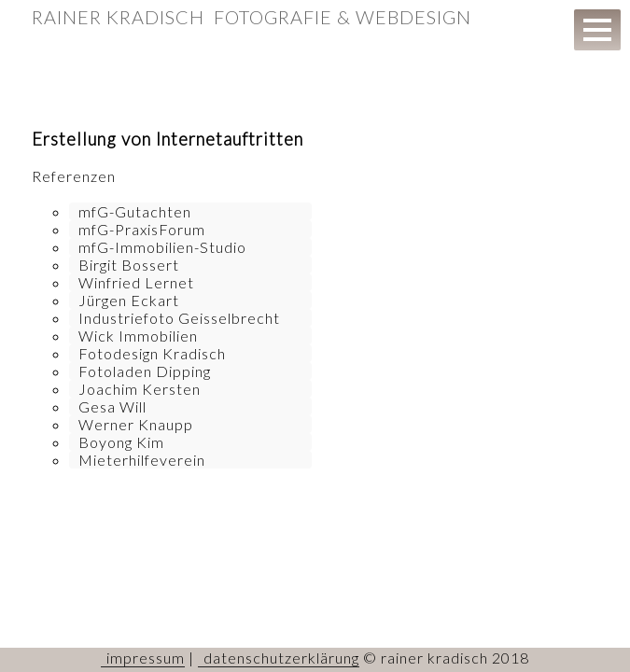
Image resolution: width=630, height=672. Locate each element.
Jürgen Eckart (129, 300)
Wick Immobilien (138, 336)
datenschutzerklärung (281, 658)
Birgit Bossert (129, 265)
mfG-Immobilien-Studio (162, 247)
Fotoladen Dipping (145, 371)
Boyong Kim (121, 442)
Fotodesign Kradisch (152, 353)
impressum (146, 658)
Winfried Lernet (136, 282)
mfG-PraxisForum (142, 229)
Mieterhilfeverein (142, 460)
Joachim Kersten (140, 389)
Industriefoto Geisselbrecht (179, 318)
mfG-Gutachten (135, 211)
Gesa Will (112, 406)
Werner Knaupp (136, 424)
